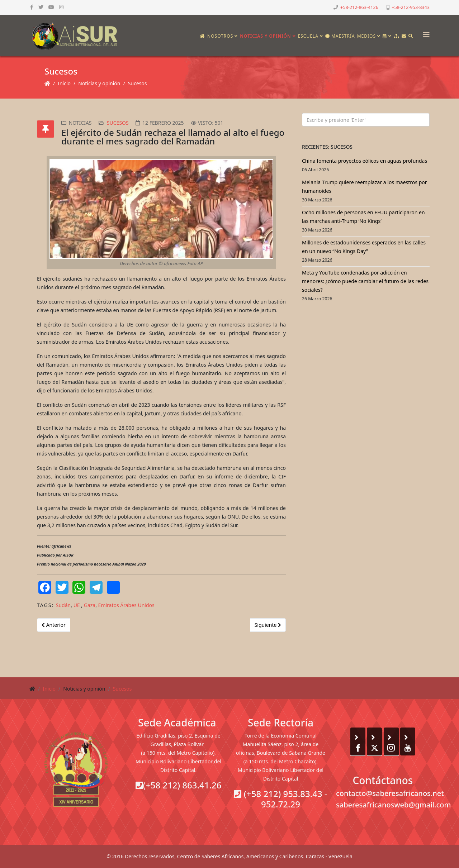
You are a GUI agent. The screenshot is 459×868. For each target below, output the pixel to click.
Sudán (63, 605)
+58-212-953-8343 (411, 7)
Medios (366, 36)
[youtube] (51, 7)
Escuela (308, 36)
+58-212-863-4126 (359, 7)
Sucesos (138, 83)
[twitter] (41, 7)
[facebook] (32, 7)
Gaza (90, 605)
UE (77, 605)
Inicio (64, 83)
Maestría (340, 36)
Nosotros (220, 36)
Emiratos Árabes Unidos (126, 605)
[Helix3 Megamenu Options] (425, 32)
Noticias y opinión (265, 36)
